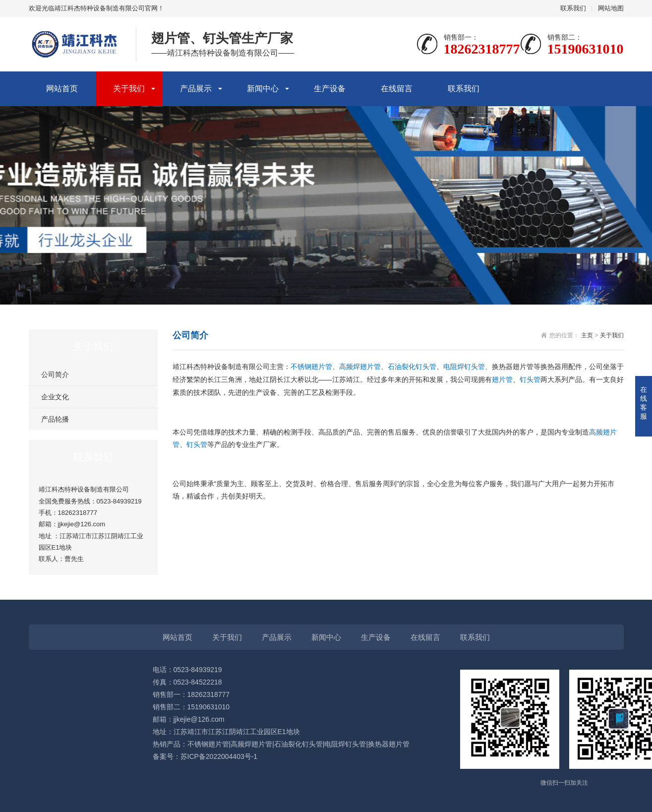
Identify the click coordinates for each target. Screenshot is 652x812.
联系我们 (573, 8)
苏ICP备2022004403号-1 (219, 756)
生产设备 (330, 89)
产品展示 (196, 89)
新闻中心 (263, 89)
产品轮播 (55, 419)
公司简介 (55, 375)
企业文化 (55, 397)
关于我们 (129, 89)
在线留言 (397, 89)
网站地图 (611, 8)
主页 (587, 335)
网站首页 (62, 89)
